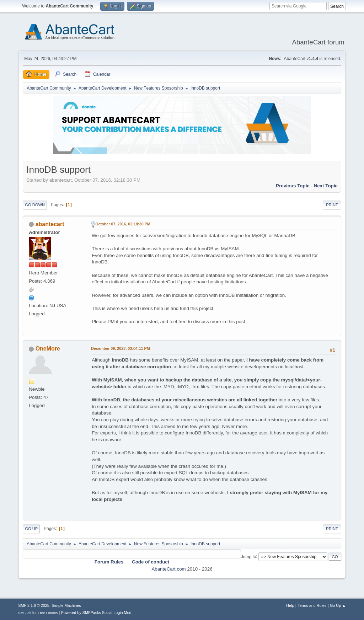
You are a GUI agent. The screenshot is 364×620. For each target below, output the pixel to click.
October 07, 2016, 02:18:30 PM (123, 224)
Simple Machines (66, 605)
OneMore (48, 349)
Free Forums (48, 613)
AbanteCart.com (168, 569)
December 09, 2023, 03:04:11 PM (120, 348)
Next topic (326, 186)
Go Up (31, 529)
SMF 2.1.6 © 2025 (34, 605)
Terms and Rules (312, 605)
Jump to (249, 556)
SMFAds (25, 613)
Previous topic (293, 186)
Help (290, 605)
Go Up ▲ (338, 605)
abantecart (50, 224)
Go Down (35, 205)
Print (332, 205)
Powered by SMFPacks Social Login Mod (96, 613)
